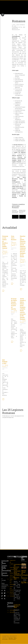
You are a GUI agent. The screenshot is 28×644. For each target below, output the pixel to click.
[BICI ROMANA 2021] (5, 356)
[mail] (2, 599)
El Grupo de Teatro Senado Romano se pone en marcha (14, 304)
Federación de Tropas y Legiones (5, 252)
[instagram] (2, 593)
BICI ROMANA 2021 (5, 362)
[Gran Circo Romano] (14, 232)
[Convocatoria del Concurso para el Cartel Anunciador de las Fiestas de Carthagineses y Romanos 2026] (17, 562)
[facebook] (2, 591)
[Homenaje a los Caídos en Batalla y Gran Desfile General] (5, 232)
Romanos (12, 612)
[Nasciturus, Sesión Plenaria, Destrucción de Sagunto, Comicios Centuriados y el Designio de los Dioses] (23, 232)
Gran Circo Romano (14, 238)
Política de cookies (12, 639)
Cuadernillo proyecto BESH (17, 606)
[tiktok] (2, 596)
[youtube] (5, 596)
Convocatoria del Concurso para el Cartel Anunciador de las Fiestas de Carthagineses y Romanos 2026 (18, 572)
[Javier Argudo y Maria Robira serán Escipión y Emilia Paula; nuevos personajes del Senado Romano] (23, 295)
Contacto (12, 596)
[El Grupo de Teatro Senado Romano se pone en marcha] (14, 295)
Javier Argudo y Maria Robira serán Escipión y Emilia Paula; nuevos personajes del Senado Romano (23, 309)
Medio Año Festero (12, 588)
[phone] (5, 599)
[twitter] (5, 591)
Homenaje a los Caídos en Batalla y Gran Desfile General (5, 242)
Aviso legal (11, 638)
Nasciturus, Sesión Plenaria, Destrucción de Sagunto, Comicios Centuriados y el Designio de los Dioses (23, 246)
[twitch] (5, 593)
